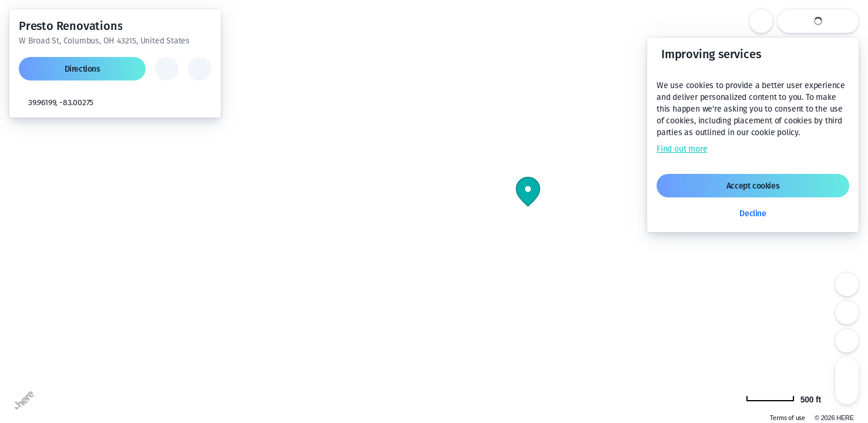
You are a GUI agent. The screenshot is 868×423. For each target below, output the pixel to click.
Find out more (682, 149)
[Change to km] (790, 398)
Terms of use (788, 418)
